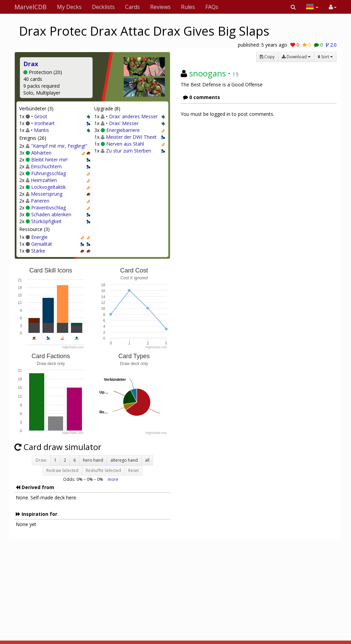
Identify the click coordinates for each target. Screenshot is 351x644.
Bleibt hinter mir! (49, 160)
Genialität (42, 244)
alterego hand (124, 460)
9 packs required (41, 86)
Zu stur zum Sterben (129, 151)
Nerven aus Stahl (125, 144)
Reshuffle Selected (103, 470)
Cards (132, 7)
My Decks (69, 7)
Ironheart (45, 123)
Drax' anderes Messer (133, 116)
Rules (188, 7)
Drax (31, 64)
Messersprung (47, 194)
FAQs (212, 7)
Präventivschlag (49, 208)
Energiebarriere (123, 130)
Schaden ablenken (51, 214)
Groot (41, 116)
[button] (293, 7)
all (147, 460)
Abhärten (41, 153)
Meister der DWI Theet (131, 137)
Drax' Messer (124, 123)
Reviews (160, 7)
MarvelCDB (31, 7)
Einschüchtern (46, 166)
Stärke (38, 251)
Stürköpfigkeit (46, 221)
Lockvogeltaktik (49, 187)
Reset (134, 470)
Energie (39, 237)
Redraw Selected (62, 470)
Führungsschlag (49, 173)
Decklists (103, 7)
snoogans (208, 73)
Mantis (41, 130)
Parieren (40, 201)
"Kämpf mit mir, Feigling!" (59, 146)
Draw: (41, 460)
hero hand (93, 460)
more (113, 479)
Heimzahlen (44, 180)
